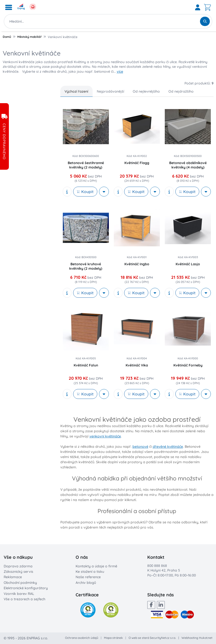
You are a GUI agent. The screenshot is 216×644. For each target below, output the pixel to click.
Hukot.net (206, 638)
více (120, 71)
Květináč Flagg (137, 163)
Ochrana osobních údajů (82, 638)
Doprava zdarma (18, 566)
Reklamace (13, 577)
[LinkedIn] (161, 605)
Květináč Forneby (188, 365)
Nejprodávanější (110, 91)
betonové (140, 447)
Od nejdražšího (181, 91)
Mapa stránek (113, 638)
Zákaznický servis (18, 572)
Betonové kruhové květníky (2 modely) (86, 266)
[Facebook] (151, 605)
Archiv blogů (86, 583)
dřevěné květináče (168, 447)
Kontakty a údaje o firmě (96, 566)
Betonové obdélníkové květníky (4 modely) (188, 165)
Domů (7, 37)
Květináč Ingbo (137, 264)
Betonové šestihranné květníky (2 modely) (86, 165)
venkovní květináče (105, 436)
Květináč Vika (137, 365)
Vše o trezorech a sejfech (25, 599)
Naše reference (88, 577)
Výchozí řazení (76, 91)
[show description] (67, 192)
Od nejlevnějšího (146, 91)
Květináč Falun (86, 365)
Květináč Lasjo (188, 264)
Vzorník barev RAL (19, 594)
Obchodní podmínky (20, 583)
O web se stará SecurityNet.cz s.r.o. (152, 638)
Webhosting (190, 638)
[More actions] (104, 192)
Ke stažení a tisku (90, 572)
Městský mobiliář (29, 37)
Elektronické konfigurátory (26, 588)
